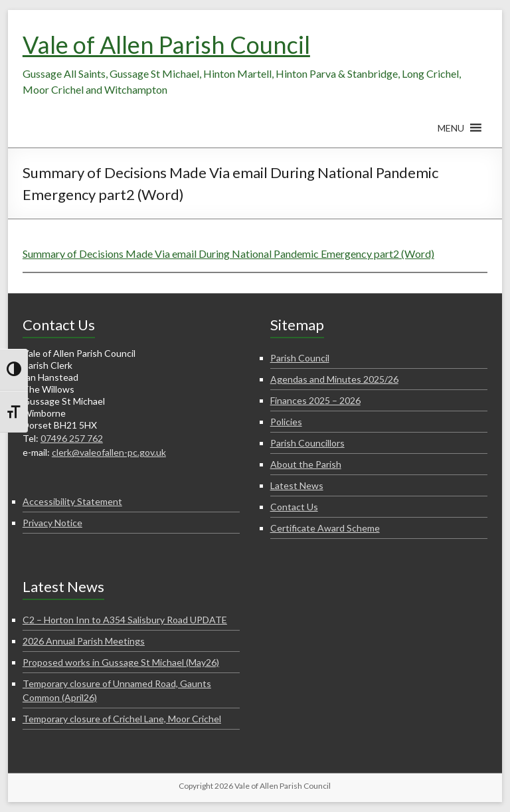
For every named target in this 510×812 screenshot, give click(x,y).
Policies (286, 422)
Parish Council (300, 358)
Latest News (297, 485)
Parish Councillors (307, 443)
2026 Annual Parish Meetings (84, 641)
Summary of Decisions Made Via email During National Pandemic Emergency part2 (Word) (228, 254)
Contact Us (294, 507)
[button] (451, 134)
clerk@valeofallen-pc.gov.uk (109, 452)
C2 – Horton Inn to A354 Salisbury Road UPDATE (125, 620)
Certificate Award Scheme (325, 528)
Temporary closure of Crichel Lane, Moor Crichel (122, 719)
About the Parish (306, 464)
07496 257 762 (72, 438)
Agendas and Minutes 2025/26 (334, 379)
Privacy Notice (52, 523)
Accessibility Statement (72, 501)
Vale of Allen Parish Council (166, 45)
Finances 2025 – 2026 (315, 400)
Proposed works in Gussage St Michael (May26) (121, 662)
